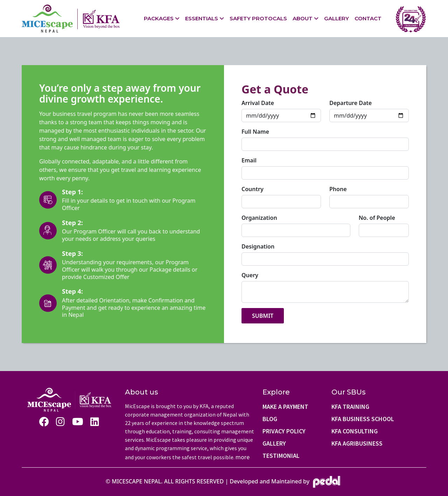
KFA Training (350, 407)
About (303, 18)
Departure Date (351, 103)
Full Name (255, 132)
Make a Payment (285, 407)
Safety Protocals (258, 18)
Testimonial (281, 456)
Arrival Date (258, 103)
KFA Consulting (355, 431)
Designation (258, 246)
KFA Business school (363, 419)
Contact (368, 18)
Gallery (337, 18)
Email (249, 160)
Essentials (202, 18)
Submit (263, 316)
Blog (270, 419)
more (243, 457)
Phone (338, 189)
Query (250, 275)
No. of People (377, 218)
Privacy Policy (284, 431)
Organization (259, 218)
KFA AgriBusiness (357, 443)
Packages (159, 18)
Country (253, 189)
